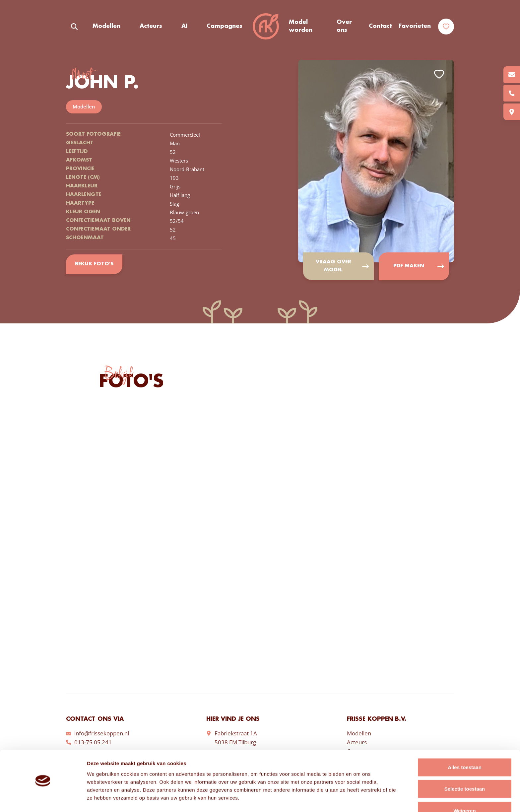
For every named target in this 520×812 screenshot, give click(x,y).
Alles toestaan (465, 747)
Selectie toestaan (465, 769)
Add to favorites (439, 74)
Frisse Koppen (266, 27)
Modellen (106, 26)
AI (184, 26)
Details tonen (358, 799)
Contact (380, 26)
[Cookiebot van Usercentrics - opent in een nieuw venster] (43, 799)
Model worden (301, 26)
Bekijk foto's (94, 264)
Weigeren (464, 790)
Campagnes (225, 26)
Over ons (344, 26)
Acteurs (151, 26)
